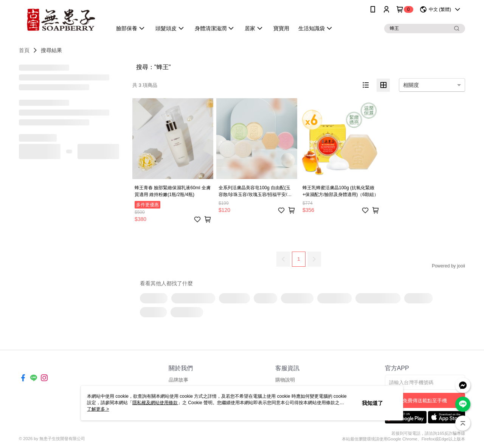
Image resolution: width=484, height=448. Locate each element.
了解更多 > (98, 409)
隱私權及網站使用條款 (155, 403)
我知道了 (372, 403)
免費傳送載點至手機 (425, 401)
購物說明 (285, 380)
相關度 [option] (411, 85)
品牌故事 (178, 380)
